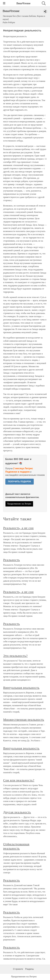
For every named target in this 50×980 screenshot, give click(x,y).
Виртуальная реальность (21, 688)
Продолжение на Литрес (19, 504)
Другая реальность (17, 812)
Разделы (29, 969)
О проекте (18, 969)
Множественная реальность (24, 720)
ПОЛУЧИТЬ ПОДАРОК (20, 482)
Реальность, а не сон (18, 528)
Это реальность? (15, 656)
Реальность (12, 560)
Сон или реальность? (19, 780)
